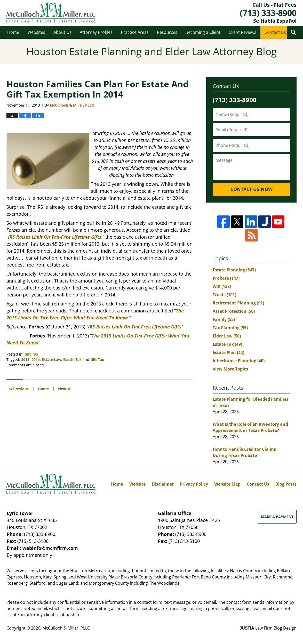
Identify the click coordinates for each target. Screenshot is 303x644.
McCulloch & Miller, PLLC (66, 628)
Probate (226, 278)
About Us (62, 32)
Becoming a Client (203, 32)
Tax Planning (230, 328)
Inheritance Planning (239, 361)
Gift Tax (31, 354)
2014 (36, 360)
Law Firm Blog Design (268, 628)
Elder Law (227, 336)
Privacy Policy (194, 484)
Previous (19, 388)
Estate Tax (72, 360)
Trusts (224, 295)
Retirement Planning (238, 303)
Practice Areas (135, 32)
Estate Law (51, 360)
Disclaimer (163, 484)
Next (64, 388)
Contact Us (275, 32)
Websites (36, 32)
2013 (25, 360)
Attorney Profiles (96, 32)
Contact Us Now (252, 189)
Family (224, 319)
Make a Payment (277, 517)
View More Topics (230, 369)
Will (222, 286)
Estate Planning (234, 270)
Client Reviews (242, 32)
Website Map (227, 484)
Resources (167, 32)
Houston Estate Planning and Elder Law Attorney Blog (51, 13)
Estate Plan (228, 352)
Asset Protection (234, 311)
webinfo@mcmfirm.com (50, 548)
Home (13, 32)
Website (137, 484)
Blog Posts (286, 484)
